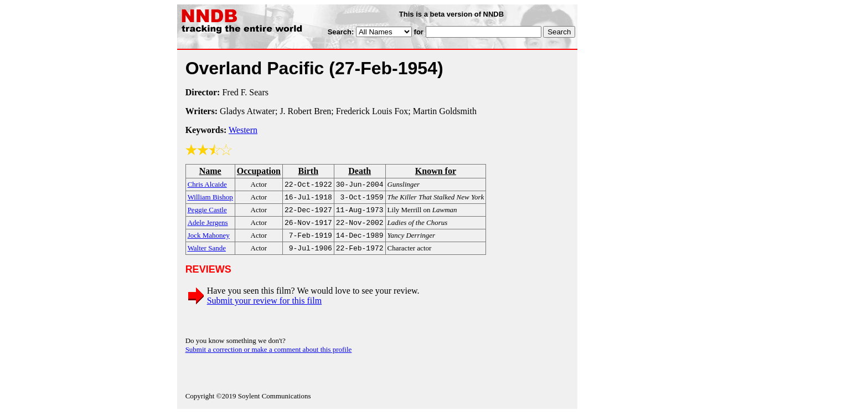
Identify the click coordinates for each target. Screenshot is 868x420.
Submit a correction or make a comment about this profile (269, 356)
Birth (308, 171)
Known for (436, 171)
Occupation (259, 171)
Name (210, 171)
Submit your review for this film (265, 307)
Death (360, 171)
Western (243, 130)
